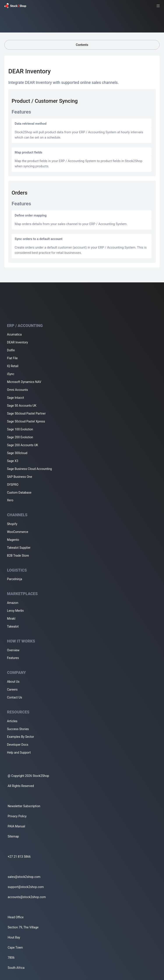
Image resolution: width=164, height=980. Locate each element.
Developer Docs (18, 745)
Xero (10, 500)
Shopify (12, 524)
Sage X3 (13, 461)
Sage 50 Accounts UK (22, 406)
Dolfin (11, 350)
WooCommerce (18, 532)
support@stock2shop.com (26, 887)
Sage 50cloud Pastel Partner (26, 413)
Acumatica (14, 334)
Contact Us (15, 697)
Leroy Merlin (15, 611)
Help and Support (19, 753)
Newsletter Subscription (24, 806)
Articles (12, 721)
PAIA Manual (16, 826)
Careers (12, 689)
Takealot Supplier (19, 548)
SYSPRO (13, 485)
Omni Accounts (18, 390)
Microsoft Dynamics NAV (24, 382)
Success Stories (18, 729)
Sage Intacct (16, 398)
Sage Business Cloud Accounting (29, 469)
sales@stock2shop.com (24, 877)
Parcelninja (15, 579)
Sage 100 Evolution (20, 429)
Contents (82, 45)
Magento (13, 540)
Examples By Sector (20, 737)
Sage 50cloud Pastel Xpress (26, 421)
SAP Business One (20, 477)
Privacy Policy (17, 816)
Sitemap (13, 836)
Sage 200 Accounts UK (23, 445)
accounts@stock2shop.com (27, 897)
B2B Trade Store (18, 556)
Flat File (12, 358)
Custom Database (19, 493)
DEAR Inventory (18, 342)
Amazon (13, 603)
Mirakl (11, 619)
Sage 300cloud (17, 453)
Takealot (13, 626)
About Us (13, 682)
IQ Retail (13, 366)
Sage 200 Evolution (20, 437)
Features (13, 658)
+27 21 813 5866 (19, 857)
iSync (11, 374)
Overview (13, 650)
